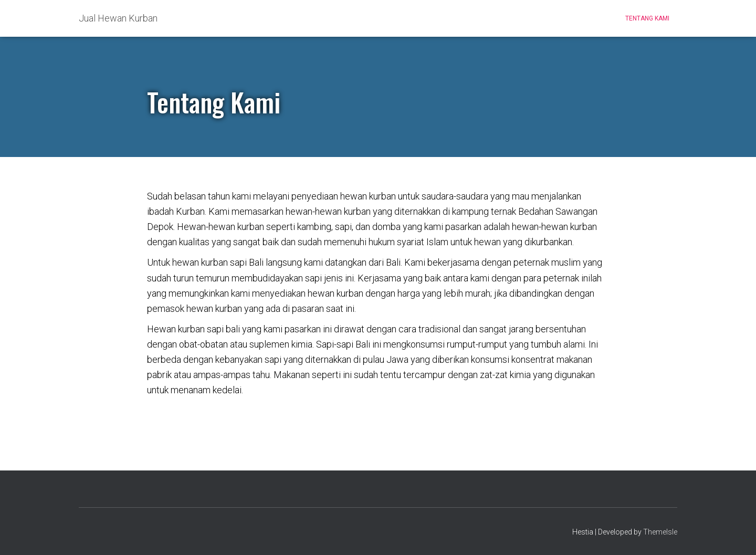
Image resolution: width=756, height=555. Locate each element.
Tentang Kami (647, 18)
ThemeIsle (660, 532)
